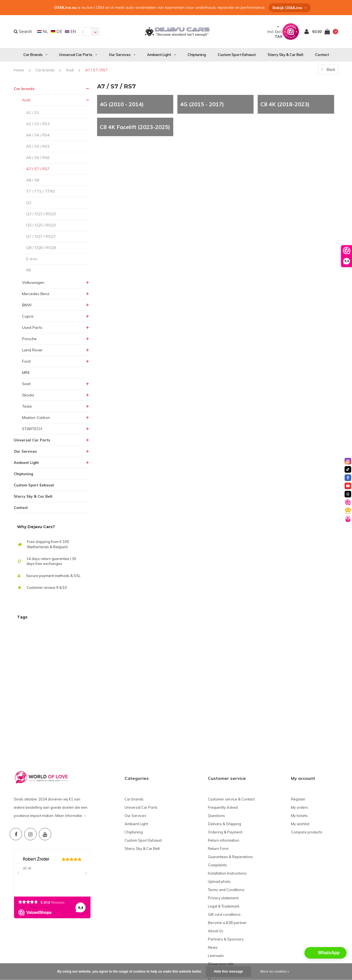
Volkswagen (33, 282)
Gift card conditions (224, 868)
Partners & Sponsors (226, 892)
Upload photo (219, 835)
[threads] (348, 494)
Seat (26, 384)
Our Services (122, 55)
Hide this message (228, 971)
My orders (299, 761)
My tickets (299, 769)
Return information (224, 794)
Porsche (29, 339)
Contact (322, 55)
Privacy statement (223, 851)
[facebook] (348, 478)
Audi (70, 70)
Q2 (29, 203)
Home (19, 70)
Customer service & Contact (231, 752)
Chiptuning (197, 55)
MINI (26, 373)
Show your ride (221, 917)
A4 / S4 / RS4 (38, 135)
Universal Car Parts (78, 55)
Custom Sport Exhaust (237, 55)
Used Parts (32, 327)
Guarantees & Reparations (230, 810)
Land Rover (32, 350)
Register (298, 752)
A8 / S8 (33, 180)
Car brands (35, 55)
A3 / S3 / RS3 (38, 124)
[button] (325, 953)
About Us (216, 884)
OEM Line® (75, 962)
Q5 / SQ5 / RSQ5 (41, 225)
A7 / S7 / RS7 (96, 70)
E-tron (32, 259)
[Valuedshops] (348, 502)
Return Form (218, 802)
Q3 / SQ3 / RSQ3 (41, 214)
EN (70, 31)
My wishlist (300, 777)
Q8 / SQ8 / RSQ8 (41, 248)
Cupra (28, 316)
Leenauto (216, 909)
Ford (26, 361)
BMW (27, 305)
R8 (28, 270)
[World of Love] (348, 519)
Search (23, 31)
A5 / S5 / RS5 (38, 146)
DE (57, 31)
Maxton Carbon (36, 418)
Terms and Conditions (226, 843)
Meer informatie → (71, 769)
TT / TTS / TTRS (41, 191)
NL (43, 31)
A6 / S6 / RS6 (38, 158)
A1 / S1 (33, 113)
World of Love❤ (221, 925)
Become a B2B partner (227, 876)
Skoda (28, 395)
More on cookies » (275, 971)
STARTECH (32, 429)
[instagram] (348, 461)
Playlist (214, 934)
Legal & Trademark (224, 859)
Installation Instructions (227, 827)
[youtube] (348, 486)
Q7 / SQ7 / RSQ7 (41, 236)
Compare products (307, 785)
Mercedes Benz (36, 294)
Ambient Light (161, 55)
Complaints (217, 818)
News (213, 901)
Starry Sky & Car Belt (285, 55)
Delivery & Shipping (225, 777)
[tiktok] (348, 469)
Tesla (27, 406)
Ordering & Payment (225, 785)
